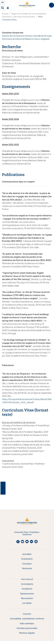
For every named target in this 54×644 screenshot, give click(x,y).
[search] (2, 8)
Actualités (27, 554)
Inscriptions (27, 589)
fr (3, 3)
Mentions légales (27, 633)
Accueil (5, 14)
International (27, 579)
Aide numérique (27, 623)
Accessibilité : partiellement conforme (27, 619)
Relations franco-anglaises (37, 39)
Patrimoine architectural (13, 39)
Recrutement (27, 598)
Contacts (27, 614)
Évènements (27, 559)
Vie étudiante (27, 584)
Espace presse (27, 594)
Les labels (27, 603)
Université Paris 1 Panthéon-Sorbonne (27, 533)
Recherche (27, 568)
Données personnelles (27, 628)
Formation (27, 564)
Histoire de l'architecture (13, 36)
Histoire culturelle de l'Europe (38, 36)
